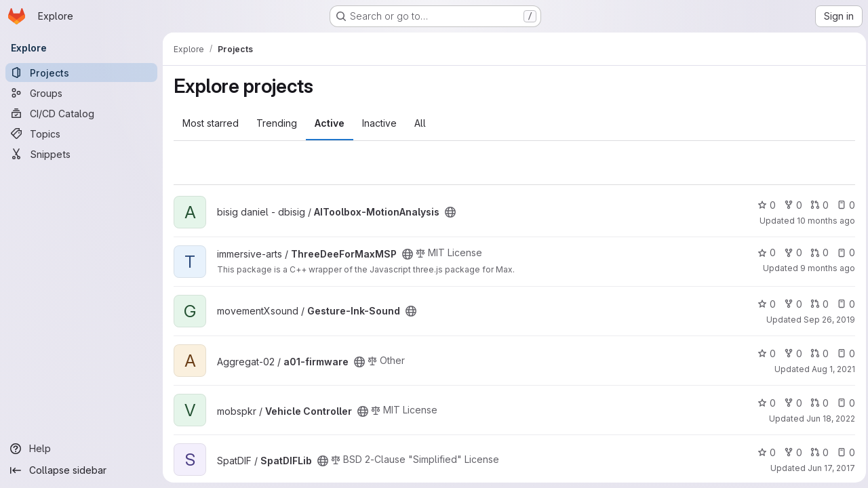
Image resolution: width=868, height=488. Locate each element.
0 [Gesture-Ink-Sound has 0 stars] (763, 304)
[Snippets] (81, 154)
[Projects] (81, 73)
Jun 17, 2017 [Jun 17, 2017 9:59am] (828, 468)
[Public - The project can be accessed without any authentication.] (450, 212)
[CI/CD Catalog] (81, 113)
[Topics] (81, 134)
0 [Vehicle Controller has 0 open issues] (843, 403)
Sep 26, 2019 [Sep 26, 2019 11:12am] (826, 320)
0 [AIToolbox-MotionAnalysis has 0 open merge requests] (816, 205)
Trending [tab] (277, 123)
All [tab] (420, 123)
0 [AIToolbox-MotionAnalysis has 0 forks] (790, 205)
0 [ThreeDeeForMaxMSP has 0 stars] (763, 252)
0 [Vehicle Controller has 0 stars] (763, 403)
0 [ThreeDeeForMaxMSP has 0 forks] (790, 252)
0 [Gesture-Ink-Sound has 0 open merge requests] (816, 304)
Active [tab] (330, 123)
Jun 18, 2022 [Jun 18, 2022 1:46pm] (827, 419)
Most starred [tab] (211, 123)
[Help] (81, 449)
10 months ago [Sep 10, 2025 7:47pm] (823, 221)
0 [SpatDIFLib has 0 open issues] (843, 452)
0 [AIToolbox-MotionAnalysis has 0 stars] (763, 205)
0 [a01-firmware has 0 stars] (763, 353)
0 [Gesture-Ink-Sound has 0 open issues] (843, 304)
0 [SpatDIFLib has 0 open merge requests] (816, 452)
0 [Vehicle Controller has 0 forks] (790, 403)
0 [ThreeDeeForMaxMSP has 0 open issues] (843, 252)
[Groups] (81, 93)
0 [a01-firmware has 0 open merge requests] (816, 353)
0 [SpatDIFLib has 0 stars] (763, 452)
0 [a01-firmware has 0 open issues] (843, 353)
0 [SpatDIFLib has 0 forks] (790, 452)
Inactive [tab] (379, 123)
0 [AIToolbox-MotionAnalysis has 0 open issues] (843, 205)
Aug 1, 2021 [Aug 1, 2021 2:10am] (830, 369)
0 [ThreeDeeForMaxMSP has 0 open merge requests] (816, 252)
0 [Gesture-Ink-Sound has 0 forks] (790, 304)
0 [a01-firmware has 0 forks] (790, 353)
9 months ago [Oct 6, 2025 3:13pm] (824, 268)
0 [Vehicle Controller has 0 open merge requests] (816, 403)
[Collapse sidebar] (81, 470)
